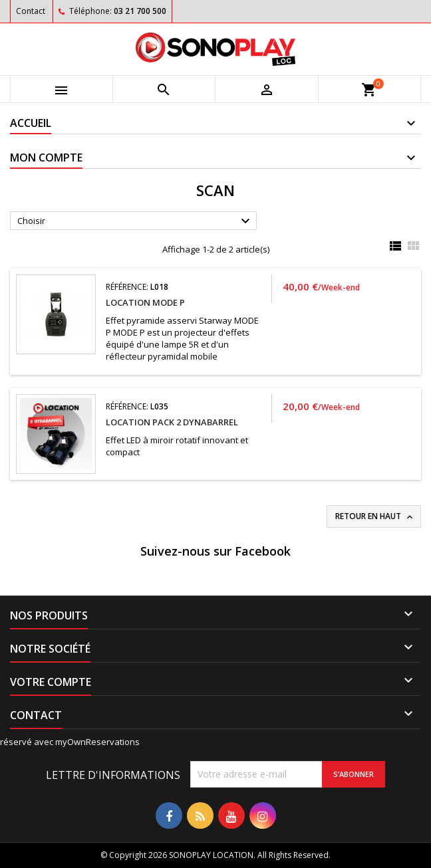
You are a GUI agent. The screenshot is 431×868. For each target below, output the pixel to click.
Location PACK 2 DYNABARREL (172, 422)
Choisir (135, 221)
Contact (31, 11)
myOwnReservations (97, 742)
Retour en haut (375, 516)
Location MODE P (145, 302)
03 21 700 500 (140, 11)
